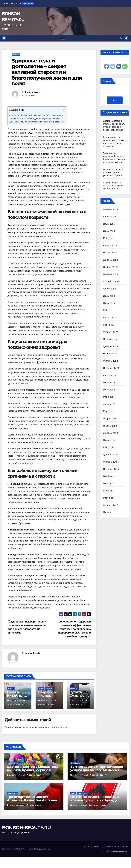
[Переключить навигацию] (63, 38)
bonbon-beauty (33, 92)
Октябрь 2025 (111, 209)
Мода (41, 689)
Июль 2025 (109, 224)
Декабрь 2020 (111, 433)
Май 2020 (108, 447)
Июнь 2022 (109, 390)
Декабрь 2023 (111, 260)
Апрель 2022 (110, 404)
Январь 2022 (110, 426)
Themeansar (52, 849)
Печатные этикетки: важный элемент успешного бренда (113, 172)
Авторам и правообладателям (103, 847)
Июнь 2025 (109, 231)
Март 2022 (109, 411)
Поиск (107, 81)
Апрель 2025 (110, 245)
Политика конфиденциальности (115, 851)
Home (86, 847)
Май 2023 (108, 310)
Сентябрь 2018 (111, 469)
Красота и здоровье (16, 763)
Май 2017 (108, 491)
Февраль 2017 (111, 505)
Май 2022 (108, 397)
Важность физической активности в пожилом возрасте (37, 115)
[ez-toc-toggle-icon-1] (61, 111)
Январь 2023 (110, 339)
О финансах (76, 763)
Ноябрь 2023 (110, 267)
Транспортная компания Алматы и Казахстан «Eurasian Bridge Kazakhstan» (32, 800)
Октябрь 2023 (111, 274)
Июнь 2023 (109, 303)
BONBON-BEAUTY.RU (26, 828)
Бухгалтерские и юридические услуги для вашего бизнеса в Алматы (97, 770)
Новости (16, 55)
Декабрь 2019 (110, 455)
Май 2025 (108, 238)
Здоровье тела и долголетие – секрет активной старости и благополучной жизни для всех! (47, 72)
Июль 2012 (109, 512)
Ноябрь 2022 (110, 354)
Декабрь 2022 (111, 346)
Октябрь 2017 (110, 476)
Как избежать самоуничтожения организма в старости (37, 122)
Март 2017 (109, 498)
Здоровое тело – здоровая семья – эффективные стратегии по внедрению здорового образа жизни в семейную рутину (74, 629)
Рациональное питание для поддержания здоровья (36, 119)
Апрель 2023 (110, 318)
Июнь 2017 (109, 483)
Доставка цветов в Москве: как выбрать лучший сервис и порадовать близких (32, 770)
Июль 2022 (109, 382)
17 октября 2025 (81, 775)
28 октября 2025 (17, 775)
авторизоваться (59, 727)
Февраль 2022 (111, 419)
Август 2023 (110, 289)
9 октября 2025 (80, 805)
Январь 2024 (110, 253)
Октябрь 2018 (110, 462)
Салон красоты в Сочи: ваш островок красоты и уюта (114, 186)
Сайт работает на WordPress (15, 849)
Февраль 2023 (111, 332)
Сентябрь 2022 (111, 368)
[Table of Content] (62, 110)
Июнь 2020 (109, 440)
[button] (121, 38)
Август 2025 (110, 217)
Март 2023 (109, 325)
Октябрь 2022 (111, 361)
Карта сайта (123, 847)
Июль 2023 (109, 296)
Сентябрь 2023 (111, 282)
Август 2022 (110, 375)
